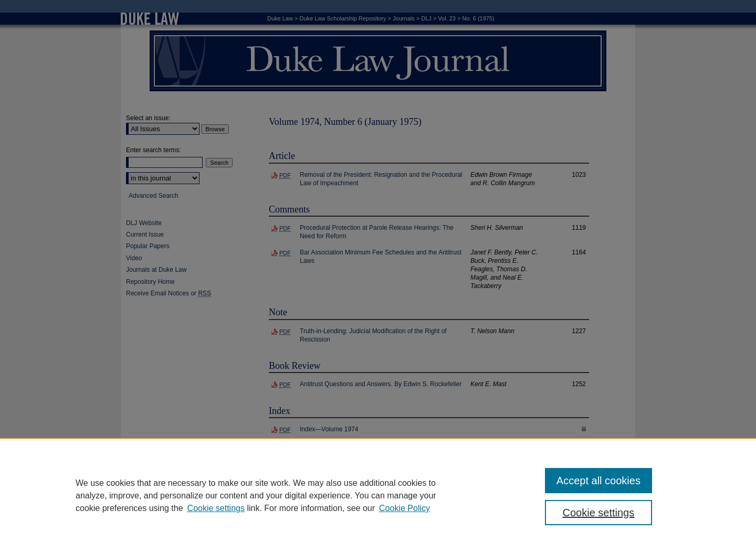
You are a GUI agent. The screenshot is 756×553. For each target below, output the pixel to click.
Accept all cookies (598, 481)
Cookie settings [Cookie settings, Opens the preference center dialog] (599, 513)
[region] (378, 495)
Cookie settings (216, 508)
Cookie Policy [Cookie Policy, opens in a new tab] (405, 508)
